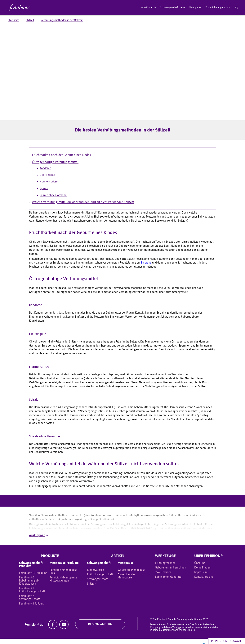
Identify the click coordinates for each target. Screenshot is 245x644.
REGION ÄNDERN (100, 611)
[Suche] (237, 8)
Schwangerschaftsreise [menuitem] (172, 7)
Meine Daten (68, 635)
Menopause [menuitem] (195, 7)
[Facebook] (53, 615)
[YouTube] (64, 615)
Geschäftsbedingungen (45, 635)
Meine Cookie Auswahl (227, 641)
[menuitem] (17, 20)
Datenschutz (87, 635)
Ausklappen (39, 522)
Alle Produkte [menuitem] (149, 7)
